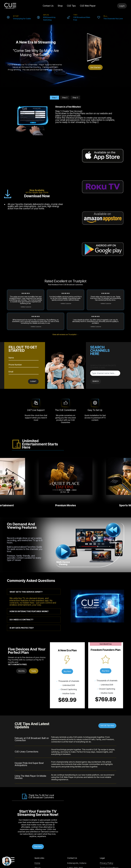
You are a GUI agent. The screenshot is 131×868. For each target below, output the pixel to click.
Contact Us (47, 6)
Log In (122, 6)
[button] (34, 516)
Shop (61, 6)
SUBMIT (33, 306)
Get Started (95, 67)
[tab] (34, 516)
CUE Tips (72, 6)
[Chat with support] (7, 861)
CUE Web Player (88, 6)
